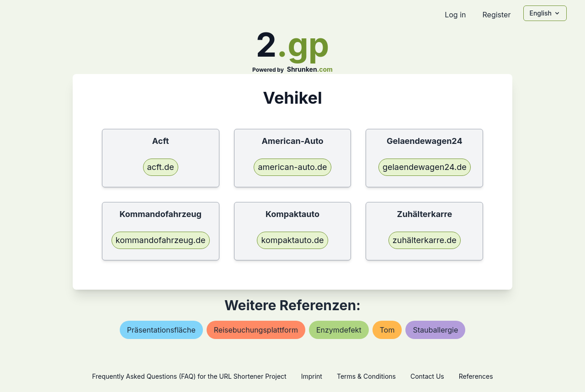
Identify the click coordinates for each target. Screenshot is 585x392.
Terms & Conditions (366, 376)
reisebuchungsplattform (256, 330)
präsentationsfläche (161, 330)
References (476, 376)
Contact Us (427, 376)
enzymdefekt (339, 330)
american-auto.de (292, 167)
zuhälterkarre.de (425, 240)
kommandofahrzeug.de (161, 240)
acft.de (161, 167)
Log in (455, 15)
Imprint (312, 376)
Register (496, 15)
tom (387, 330)
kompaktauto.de (292, 240)
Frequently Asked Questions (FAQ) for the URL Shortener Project (189, 376)
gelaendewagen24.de (425, 167)
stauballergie (435, 330)
